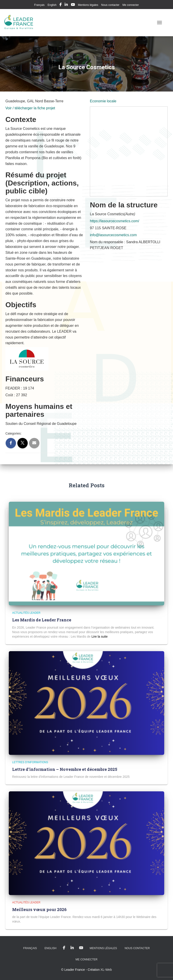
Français (39, 5)
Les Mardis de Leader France (42, 620)
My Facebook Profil (61, 5)
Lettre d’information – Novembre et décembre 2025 (65, 769)
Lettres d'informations (30, 762)
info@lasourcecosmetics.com (113, 235)
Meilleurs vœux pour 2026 (39, 909)
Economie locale (103, 101)
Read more (99, 637)
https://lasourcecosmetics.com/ (115, 221)
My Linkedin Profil (66, 5)
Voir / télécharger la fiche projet (30, 108)
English (52, 5)
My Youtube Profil (73, 5)
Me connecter (131, 5)
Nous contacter (110, 5)
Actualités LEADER (26, 613)
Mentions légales (88, 5)
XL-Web (106, 970)
